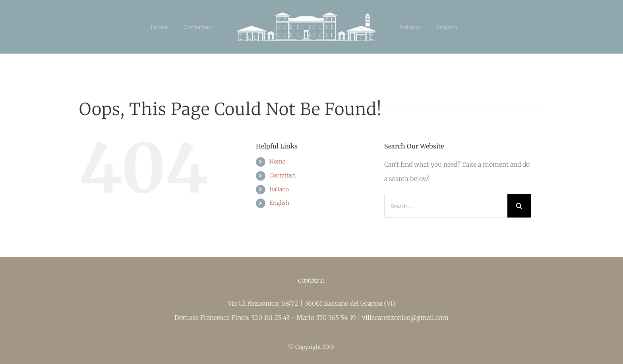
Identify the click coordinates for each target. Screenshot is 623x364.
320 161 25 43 (271, 318)
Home (277, 162)
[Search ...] (446, 206)
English (279, 203)
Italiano (279, 189)
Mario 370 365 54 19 (327, 318)
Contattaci (282, 175)
